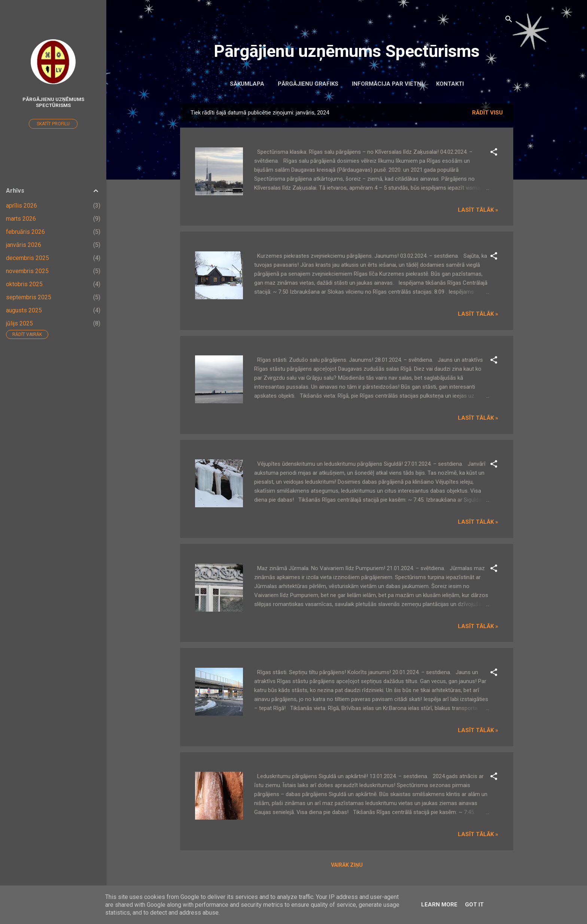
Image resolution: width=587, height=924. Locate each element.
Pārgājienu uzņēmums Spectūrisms (347, 51)
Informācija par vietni (387, 84)
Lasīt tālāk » (478, 210)
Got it (474, 905)
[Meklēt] (509, 20)
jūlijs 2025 (19, 323)
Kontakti (450, 84)
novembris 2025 (27, 271)
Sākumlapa (247, 84)
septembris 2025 (29, 297)
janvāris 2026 (24, 245)
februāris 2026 (25, 232)
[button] (494, 153)
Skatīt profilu (53, 124)
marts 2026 (21, 219)
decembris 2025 (28, 258)
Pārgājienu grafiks (308, 84)
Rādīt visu (487, 113)
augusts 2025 (24, 310)
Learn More (439, 905)
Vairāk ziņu (347, 865)
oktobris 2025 (24, 284)
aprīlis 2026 (22, 206)
